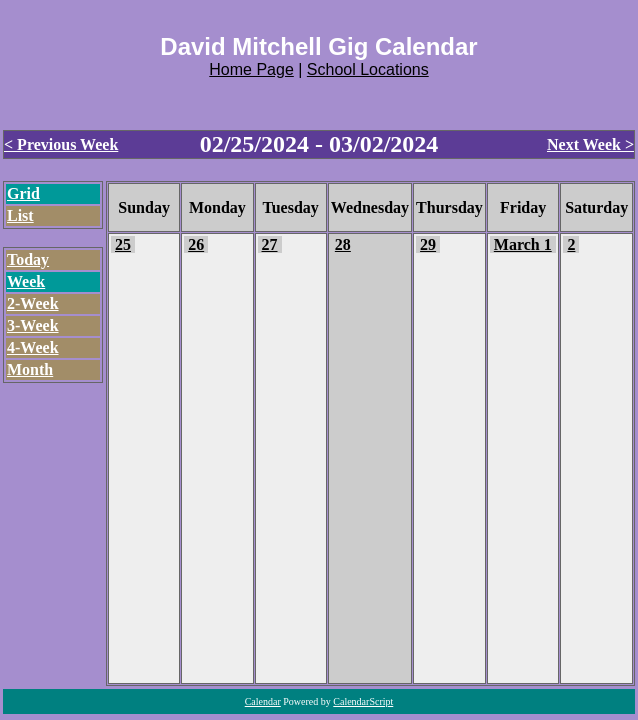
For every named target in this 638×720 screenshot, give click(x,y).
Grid (23, 193)
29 (428, 244)
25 (123, 244)
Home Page (251, 69)
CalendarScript (363, 701)
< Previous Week (61, 144)
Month (30, 369)
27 (270, 244)
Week (26, 281)
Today (28, 259)
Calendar (263, 701)
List (20, 215)
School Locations (368, 69)
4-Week (33, 347)
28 (343, 244)
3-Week (33, 325)
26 (196, 244)
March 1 (523, 244)
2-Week (33, 303)
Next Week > (590, 144)
